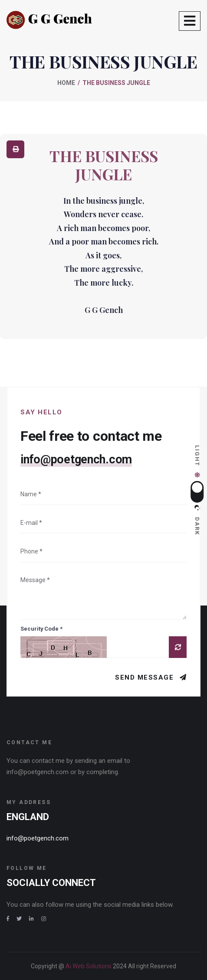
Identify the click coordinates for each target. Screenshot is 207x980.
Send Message (146, 677)
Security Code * (41, 629)
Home (66, 83)
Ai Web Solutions (89, 966)
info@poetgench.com (76, 459)
